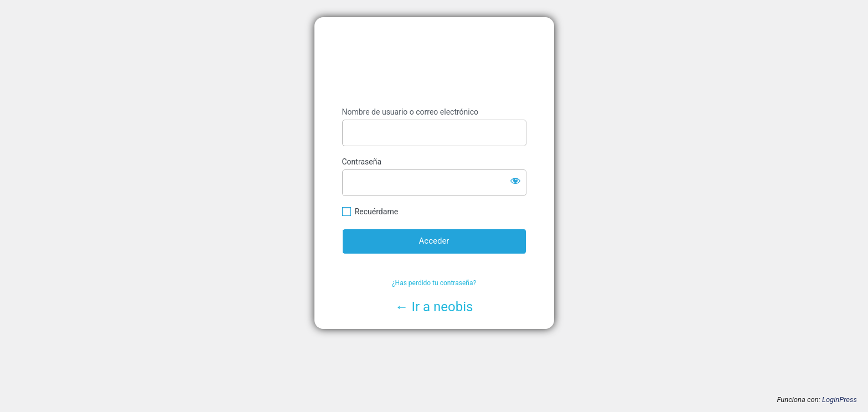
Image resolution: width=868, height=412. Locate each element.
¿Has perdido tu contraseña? (434, 283)
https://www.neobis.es (434, 62)
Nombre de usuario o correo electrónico (410, 112)
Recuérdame (376, 212)
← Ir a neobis (434, 307)
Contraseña (362, 162)
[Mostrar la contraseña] (515, 181)
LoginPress (839, 400)
